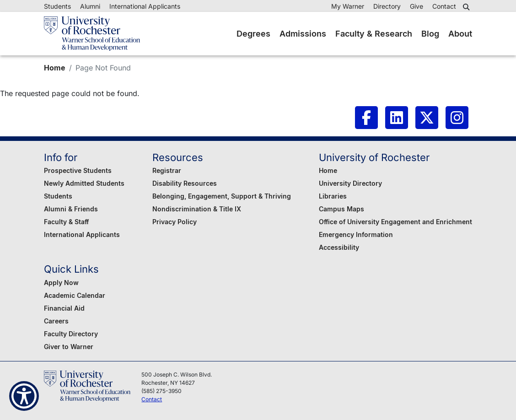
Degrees (253, 34)
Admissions (303, 34)
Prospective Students (78, 170)
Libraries (333, 196)
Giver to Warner (69, 347)
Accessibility (339, 247)
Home (55, 68)
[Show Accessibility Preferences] (24, 396)
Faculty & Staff (66, 222)
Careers (56, 321)
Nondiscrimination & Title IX (197, 209)
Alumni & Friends (71, 209)
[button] (468, 7)
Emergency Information (356, 234)
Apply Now (61, 283)
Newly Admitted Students (84, 183)
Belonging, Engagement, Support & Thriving (222, 196)
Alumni (90, 6)
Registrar (167, 170)
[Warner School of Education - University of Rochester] (92, 34)
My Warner (348, 6)
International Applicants (145, 6)
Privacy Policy (175, 222)
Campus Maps (341, 209)
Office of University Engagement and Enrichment (395, 222)
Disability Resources (185, 183)
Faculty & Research (374, 34)
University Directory (350, 183)
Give (417, 6)
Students (57, 6)
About (460, 34)
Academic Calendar (75, 295)
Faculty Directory (71, 334)
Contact (444, 6)
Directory (387, 6)
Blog (430, 34)
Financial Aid (64, 308)
